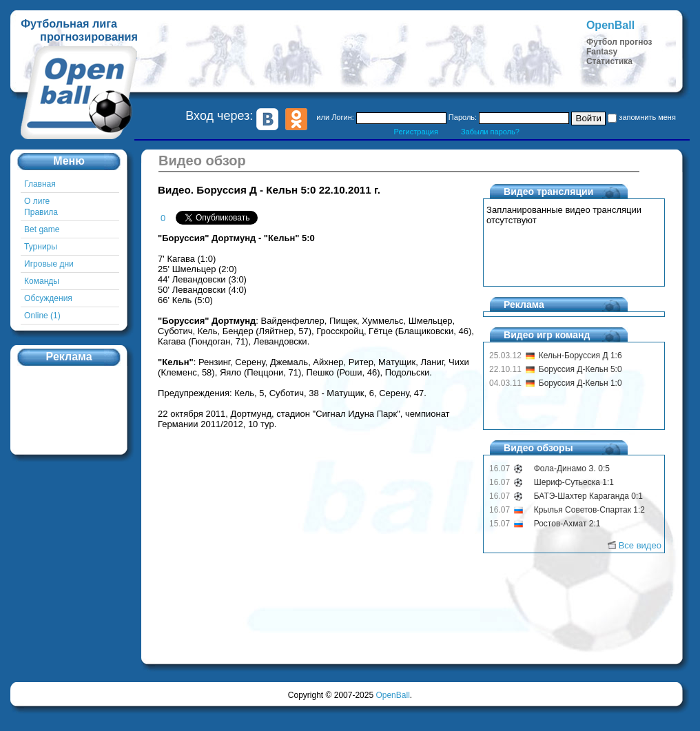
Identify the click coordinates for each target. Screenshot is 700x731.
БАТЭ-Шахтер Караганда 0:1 (588, 496)
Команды (42, 281)
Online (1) (42, 316)
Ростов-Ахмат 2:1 (567, 524)
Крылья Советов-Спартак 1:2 (589, 510)
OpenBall (392, 695)
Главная (40, 184)
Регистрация (416, 132)
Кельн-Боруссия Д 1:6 (580, 356)
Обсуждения (48, 298)
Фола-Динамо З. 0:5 (572, 469)
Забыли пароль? (490, 132)
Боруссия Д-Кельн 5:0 (580, 369)
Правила (41, 212)
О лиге (37, 201)
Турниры (41, 247)
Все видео (640, 545)
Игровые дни (49, 264)
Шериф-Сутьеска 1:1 (574, 482)
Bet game (42, 229)
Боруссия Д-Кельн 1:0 (580, 383)
